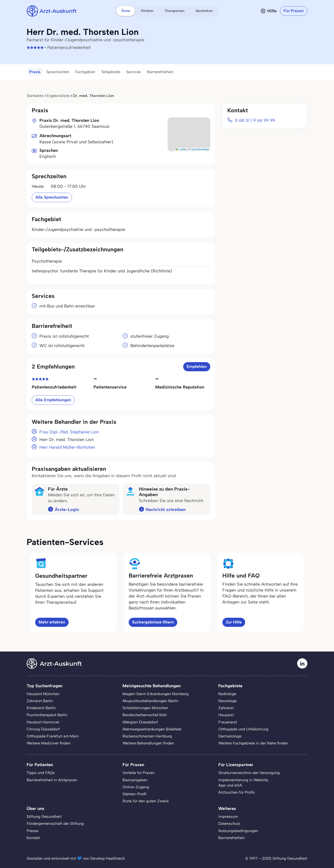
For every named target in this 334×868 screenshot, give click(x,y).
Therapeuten (174, 11)
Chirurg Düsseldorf (43, 729)
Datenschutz (229, 824)
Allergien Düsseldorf (140, 722)
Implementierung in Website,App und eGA (243, 783)
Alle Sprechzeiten (52, 197)
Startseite (35, 96)
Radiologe (227, 694)
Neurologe (227, 701)
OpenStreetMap (200, 149)
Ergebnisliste (58, 96)
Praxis (35, 72)
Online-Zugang (136, 787)
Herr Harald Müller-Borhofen (67, 447)
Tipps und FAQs (41, 773)
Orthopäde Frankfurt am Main (53, 736)
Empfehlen (197, 366)
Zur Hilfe (234, 622)
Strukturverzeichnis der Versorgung (249, 773)
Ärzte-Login (67, 509)
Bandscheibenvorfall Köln (145, 715)
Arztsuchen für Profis (237, 792)
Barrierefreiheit (160, 72)
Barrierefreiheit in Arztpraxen (52, 780)
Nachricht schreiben (166, 509)
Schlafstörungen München (145, 708)
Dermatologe (230, 736)
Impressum (228, 817)
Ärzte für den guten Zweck (146, 801)
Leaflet (181, 149)
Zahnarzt (226, 708)
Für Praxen (294, 11)
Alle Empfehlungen (53, 400)
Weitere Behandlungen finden (148, 743)
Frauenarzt (228, 722)
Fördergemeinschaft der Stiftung (55, 824)
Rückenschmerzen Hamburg (147, 736)
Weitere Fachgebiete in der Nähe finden (253, 743)
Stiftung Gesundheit (44, 817)
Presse (32, 831)
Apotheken (204, 11)
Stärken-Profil (134, 794)
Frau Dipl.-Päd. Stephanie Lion (69, 432)
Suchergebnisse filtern (153, 622)
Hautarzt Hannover (43, 722)
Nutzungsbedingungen (238, 831)
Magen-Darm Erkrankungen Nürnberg (155, 694)
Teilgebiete (111, 72)
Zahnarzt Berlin (40, 701)
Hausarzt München (43, 694)
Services (134, 72)
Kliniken (147, 11)
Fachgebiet (85, 72)
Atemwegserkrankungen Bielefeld (152, 729)
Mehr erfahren (52, 622)
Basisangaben (135, 780)
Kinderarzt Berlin (41, 708)
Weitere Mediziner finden (49, 743)
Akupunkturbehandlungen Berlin (150, 701)
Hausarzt (226, 715)
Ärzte (126, 11)
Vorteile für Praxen (139, 773)
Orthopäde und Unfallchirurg (243, 729)
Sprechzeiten (58, 72)
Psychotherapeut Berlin (47, 715)
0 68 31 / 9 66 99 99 (255, 120)
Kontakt (33, 838)
